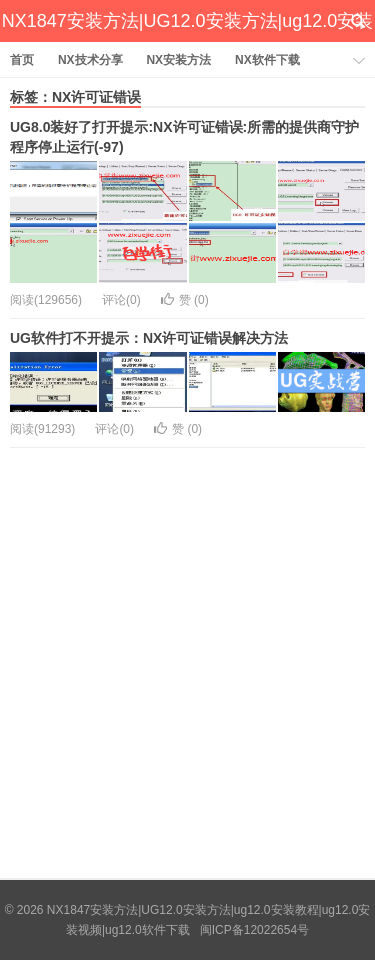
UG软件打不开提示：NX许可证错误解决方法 (149, 338)
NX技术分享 (90, 60)
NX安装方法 (178, 60)
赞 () (185, 300)
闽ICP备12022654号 (254, 930)
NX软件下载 (267, 60)
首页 (22, 60)
